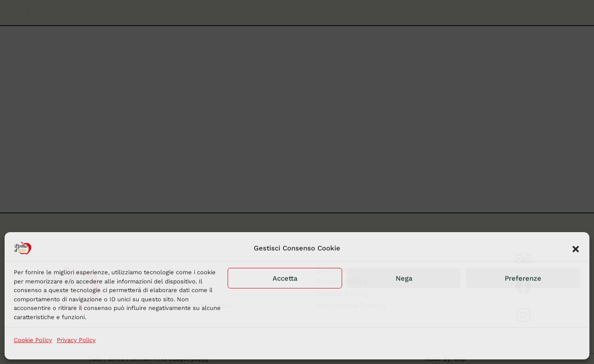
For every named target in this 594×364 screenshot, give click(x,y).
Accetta (285, 278)
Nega (404, 278)
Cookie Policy (33, 340)
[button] (576, 248)
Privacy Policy (76, 340)
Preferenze (523, 278)
